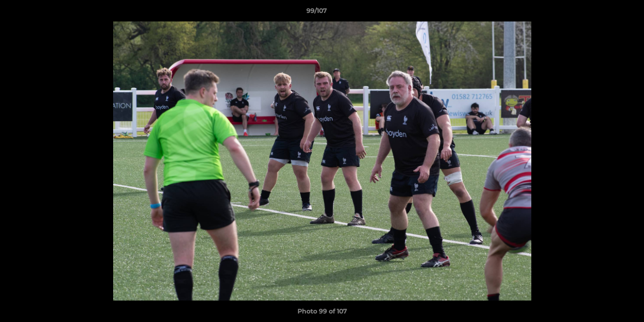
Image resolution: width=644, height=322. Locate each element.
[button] (606, 13)
